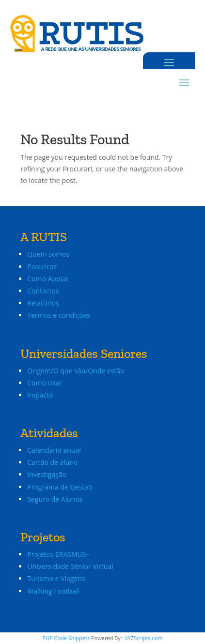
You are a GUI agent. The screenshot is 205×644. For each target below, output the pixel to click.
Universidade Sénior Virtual (70, 566)
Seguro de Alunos (55, 499)
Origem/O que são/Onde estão (76, 371)
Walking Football (53, 591)
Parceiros (42, 267)
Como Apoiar (48, 279)
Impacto (40, 395)
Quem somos (48, 254)
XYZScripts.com (143, 638)
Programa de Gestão (60, 487)
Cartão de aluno (52, 462)
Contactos (43, 291)
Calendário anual (54, 450)
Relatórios (43, 303)
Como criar (45, 383)
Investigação (47, 474)
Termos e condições (59, 315)
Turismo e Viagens (56, 578)
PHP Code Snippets (66, 638)
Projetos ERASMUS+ (59, 554)
